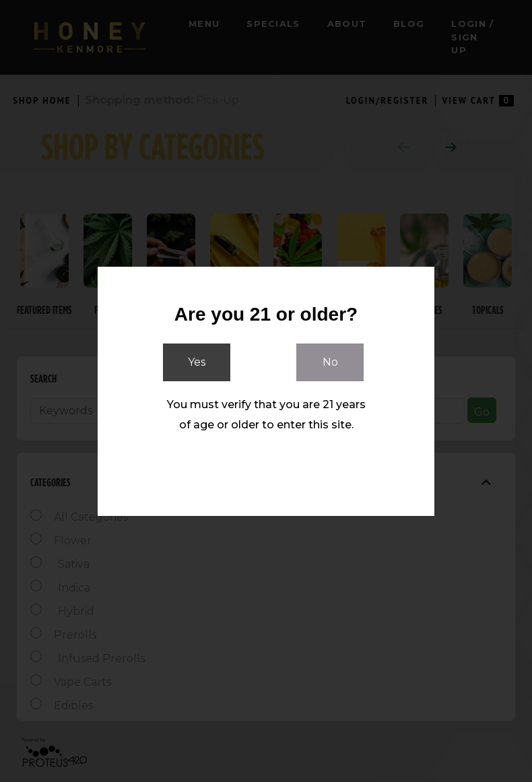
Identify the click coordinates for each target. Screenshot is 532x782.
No (330, 362)
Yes (197, 362)
